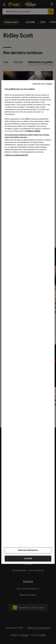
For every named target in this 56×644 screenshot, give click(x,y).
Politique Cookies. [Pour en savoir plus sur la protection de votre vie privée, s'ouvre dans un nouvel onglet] (33, 131)
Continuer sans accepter (42, 84)
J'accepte (28, 559)
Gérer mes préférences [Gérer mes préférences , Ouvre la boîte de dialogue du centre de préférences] (28, 550)
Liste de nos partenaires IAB (16, 155)
